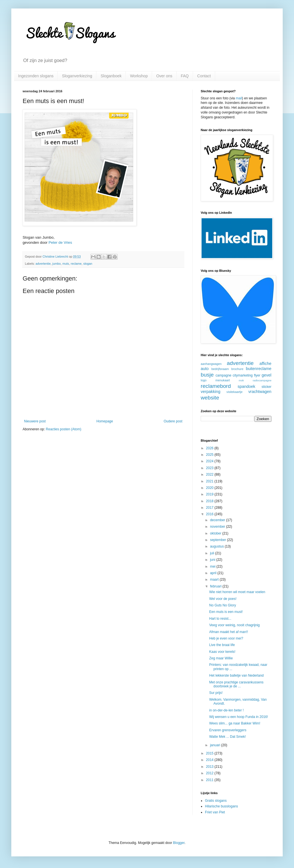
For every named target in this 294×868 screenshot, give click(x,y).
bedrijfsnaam (220, 369)
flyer (257, 375)
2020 (210, 488)
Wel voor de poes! (223, 599)
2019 (210, 494)
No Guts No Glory (223, 605)
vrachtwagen (260, 392)
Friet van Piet (215, 812)
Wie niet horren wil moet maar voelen (237, 592)
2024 (210, 461)
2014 (210, 760)
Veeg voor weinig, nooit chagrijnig (234, 625)
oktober (216, 533)
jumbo (56, 264)
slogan (88, 264)
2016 (210, 514)
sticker (266, 387)
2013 (210, 767)
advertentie (43, 264)
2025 (210, 455)
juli (213, 553)
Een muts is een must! (226, 612)
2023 (210, 468)
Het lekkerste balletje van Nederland (236, 675)
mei (213, 566)
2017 (210, 508)
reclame (76, 264)
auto (205, 369)
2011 (210, 780)
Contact (204, 76)
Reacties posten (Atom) (63, 429)
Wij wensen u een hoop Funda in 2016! (239, 717)
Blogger (179, 843)
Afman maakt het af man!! (229, 632)
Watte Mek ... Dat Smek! (228, 737)
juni (213, 560)
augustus (217, 546)
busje (207, 375)
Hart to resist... (220, 619)
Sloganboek (111, 76)
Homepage (105, 421)
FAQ (185, 76)
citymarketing (243, 375)
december (218, 520)
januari (216, 745)
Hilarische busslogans (221, 806)
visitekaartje (234, 392)
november (218, 527)
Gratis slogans (216, 801)
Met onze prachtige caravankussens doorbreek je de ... (236, 684)
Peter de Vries (60, 242)
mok (241, 380)
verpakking (211, 392)
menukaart (223, 380)
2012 (210, 773)
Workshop (139, 76)
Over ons (164, 76)
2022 (210, 474)
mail (239, 98)
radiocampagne (262, 380)
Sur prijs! (216, 693)
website (210, 398)
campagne (223, 375)
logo (204, 380)
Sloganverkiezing (77, 76)
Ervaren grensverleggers (228, 730)
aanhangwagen (211, 364)
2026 (210, 448)
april (214, 573)
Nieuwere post (35, 421)
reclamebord (216, 386)
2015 (210, 753)
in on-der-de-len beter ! (226, 710)
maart (215, 580)
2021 (210, 481)
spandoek (246, 386)
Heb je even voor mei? (226, 638)
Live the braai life (222, 645)
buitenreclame (259, 369)
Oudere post (173, 421)
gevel (267, 375)
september (219, 540)
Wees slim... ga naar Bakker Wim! (235, 723)
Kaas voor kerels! (222, 652)
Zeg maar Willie (221, 658)
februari (216, 586)
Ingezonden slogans (36, 76)
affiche (265, 364)
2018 (210, 501)
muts (66, 264)
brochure (237, 369)
